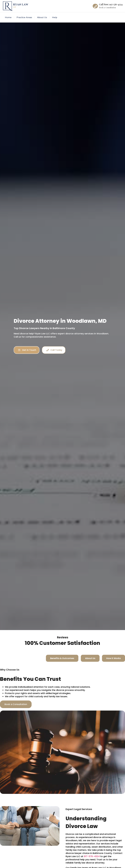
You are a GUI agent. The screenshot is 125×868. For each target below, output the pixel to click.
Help (55, 17)
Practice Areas (24, 17)
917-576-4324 (92, 856)
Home (8, 17)
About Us (42, 17)
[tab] (62, 658)
